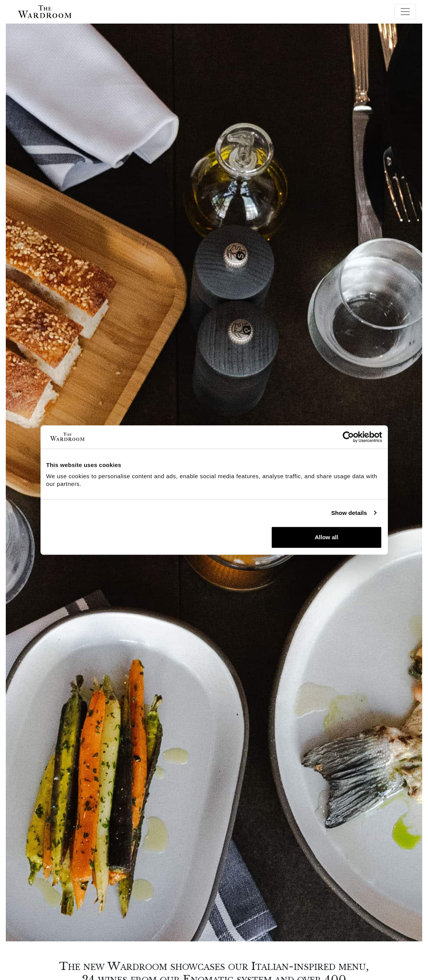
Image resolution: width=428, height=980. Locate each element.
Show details (349, 513)
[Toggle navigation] (405, 12)
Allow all (327, 537)
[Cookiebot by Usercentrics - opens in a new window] (348, 437)
